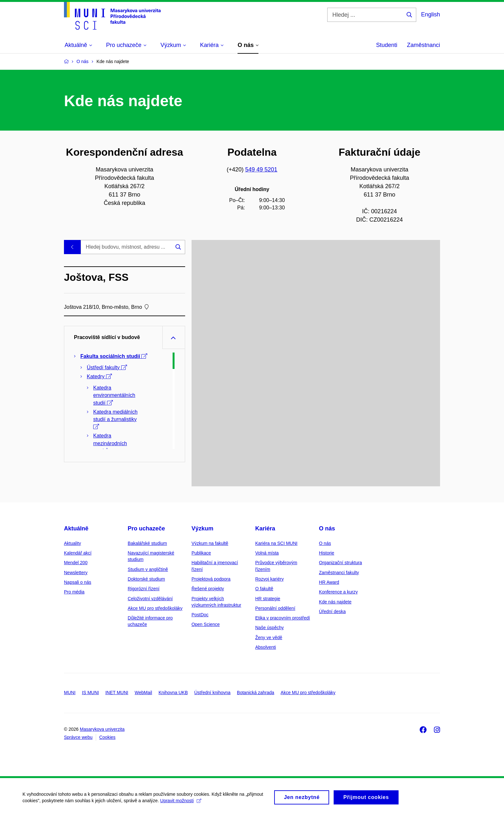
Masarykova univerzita (102, 729)
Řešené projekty (208, 589)
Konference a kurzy (338, 592)
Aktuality (72, 543)
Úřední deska (332, 611)
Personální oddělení (275, 608)
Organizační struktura (340, 563)
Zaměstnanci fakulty (339, 573)
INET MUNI (117, 693)
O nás (327, 528)
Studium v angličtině (148, 569)
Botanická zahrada (256, 693)
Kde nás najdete (335, 602)
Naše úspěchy (270, 628)
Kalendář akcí (78, 553)
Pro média (74, 592)
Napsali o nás (78, 582)
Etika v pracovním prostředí (283, 618)
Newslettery (76, 573)
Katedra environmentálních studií (114, 395)
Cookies (108, 737)
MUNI (70, 693)
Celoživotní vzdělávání (150, 599)
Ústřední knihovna (212, 693)
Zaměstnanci (423, 45)
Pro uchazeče (146, 528)
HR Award (329, 582)
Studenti (387, 45)
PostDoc (200, 615)
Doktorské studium (146, 579)
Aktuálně (76, 528)
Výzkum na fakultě (210, 543)
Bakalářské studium (147, 543)
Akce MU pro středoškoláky (155, 608)
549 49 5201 (261, 170)
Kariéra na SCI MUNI (276, 543)
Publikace (201, 553)
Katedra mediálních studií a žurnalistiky (115, 419)
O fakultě (264, 589)
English (431, 14)
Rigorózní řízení (144, 589)
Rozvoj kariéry (270, 579)
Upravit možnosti (180, 804)
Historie (326, 553)
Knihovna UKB (173, 693)
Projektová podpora (211, 579)
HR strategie (268, 599)
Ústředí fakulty (107, 367)
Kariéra (265, 528)
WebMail (143, 693)
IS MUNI (90, 693)
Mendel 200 (76, 563)
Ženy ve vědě (269, 638)
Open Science (206, 624)
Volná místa (267, 553)
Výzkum (203, 528)
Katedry (99, 376)
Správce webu (78, 737)
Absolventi (266, 647)
